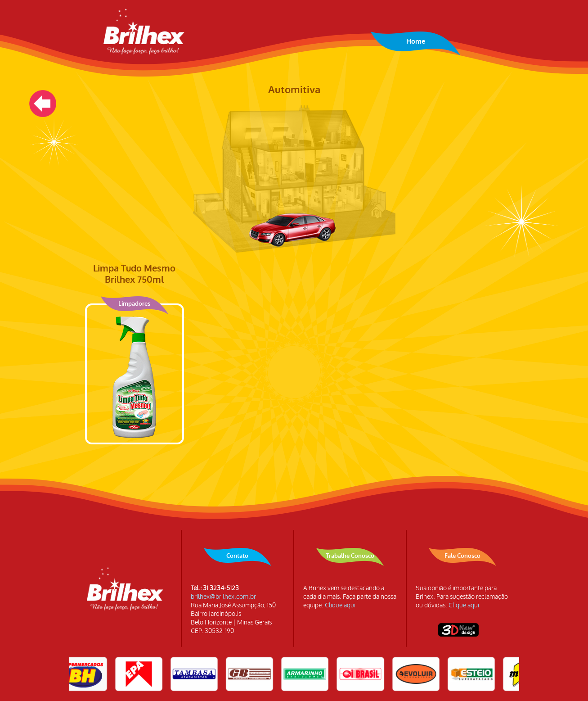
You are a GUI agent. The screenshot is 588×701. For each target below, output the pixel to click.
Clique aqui (340, 605)
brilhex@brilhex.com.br (223, 597)
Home (416, 41)
